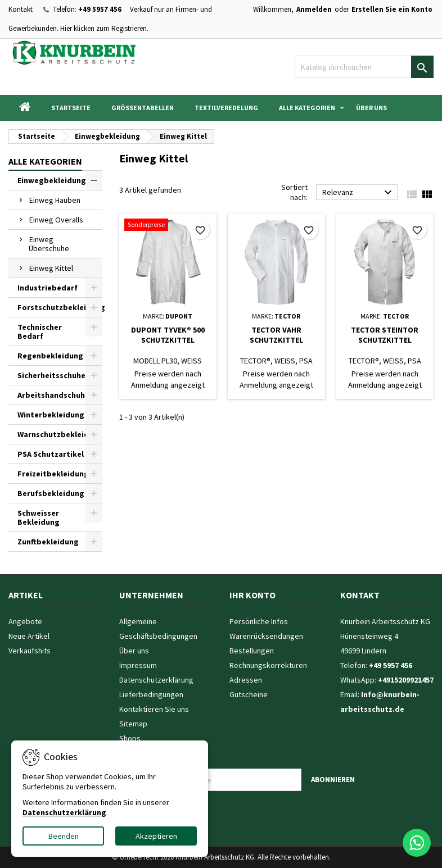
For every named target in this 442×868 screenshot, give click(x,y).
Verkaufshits (30, 651)
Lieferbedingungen (151, 694)
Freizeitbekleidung (53, 474)
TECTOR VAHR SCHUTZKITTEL (276, 335)
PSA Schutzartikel (51, 454)
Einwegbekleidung (52, 180)
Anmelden (314, 9)
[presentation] (234, 813)
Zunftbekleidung (48, 542)
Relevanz (358, 193)
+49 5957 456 (100, 9)
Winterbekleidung (51, 415)
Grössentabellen (143, 108)
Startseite (71, 108)
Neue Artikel (29, 636)
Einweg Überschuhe (49, 244)
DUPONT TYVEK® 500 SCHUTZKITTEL (168, 335)
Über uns (371, 108)
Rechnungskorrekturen (268, 665)
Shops (130, 738)
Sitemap (133, 724)
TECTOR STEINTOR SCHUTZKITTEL (385, 335)
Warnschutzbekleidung (60, 434)
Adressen (246, 680)
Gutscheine (249, 694)
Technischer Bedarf (40, 331)
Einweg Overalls (56, 220)
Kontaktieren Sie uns (154, 709)
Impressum (138, 665)
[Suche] (364, 67)
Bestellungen (252, 651)
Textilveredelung (226, 108)
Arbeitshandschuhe (53, 395)
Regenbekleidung (50, 356)
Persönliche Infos (259, 621)
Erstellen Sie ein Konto (392, 9)
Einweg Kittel (51, 268)
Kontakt (21, 9)
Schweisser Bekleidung (39, 517)
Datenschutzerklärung (156, 680)
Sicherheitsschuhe (51, 375)
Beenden (64, 836)
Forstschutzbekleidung (60, 307)
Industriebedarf (48, 288)
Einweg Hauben (55, 200)
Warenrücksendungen (266, 636)
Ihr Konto (252, 595)
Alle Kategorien (307, 108)
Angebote (25, 621)
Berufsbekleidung (51, 493)
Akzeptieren (156, 836)
